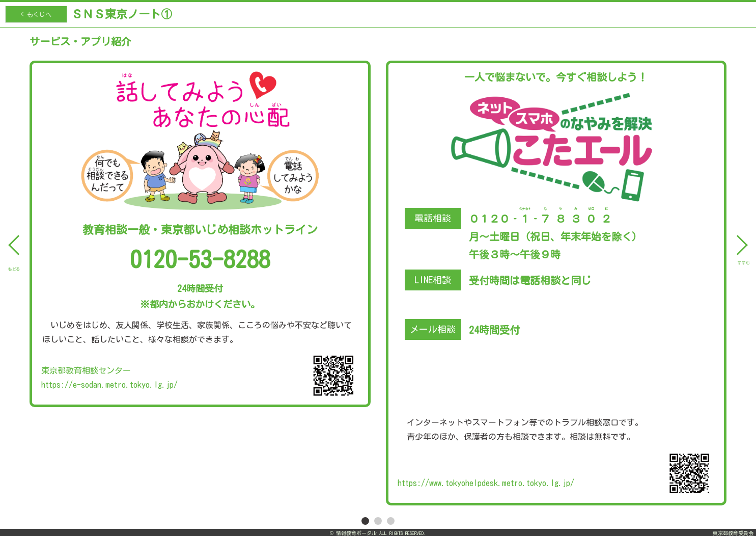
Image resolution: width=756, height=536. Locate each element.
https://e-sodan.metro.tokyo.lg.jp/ (109, 385)
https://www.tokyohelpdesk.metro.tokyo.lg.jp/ (486, 483)
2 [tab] (378, 521)
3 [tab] (391, 521)
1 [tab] (366, 521)
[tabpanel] (378, 271)
